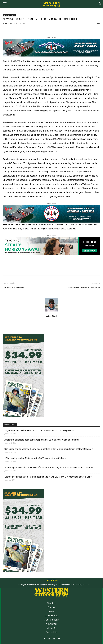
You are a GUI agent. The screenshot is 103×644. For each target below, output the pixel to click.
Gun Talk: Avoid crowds (13, 288)
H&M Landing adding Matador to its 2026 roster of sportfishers (35, 458)
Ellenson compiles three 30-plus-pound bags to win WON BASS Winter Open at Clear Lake (48, 477)
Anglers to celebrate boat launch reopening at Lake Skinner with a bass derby (42, 440)
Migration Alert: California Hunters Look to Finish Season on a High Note (39, 431)
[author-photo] (51, 311)
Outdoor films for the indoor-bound (84, 288)
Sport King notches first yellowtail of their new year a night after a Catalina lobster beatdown (49, 468)
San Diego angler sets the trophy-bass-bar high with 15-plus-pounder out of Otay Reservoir (49, 449)
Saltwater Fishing (9, 15)
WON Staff (9, 23)
